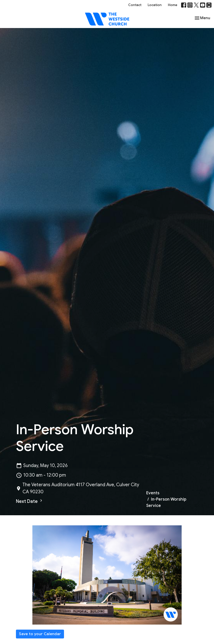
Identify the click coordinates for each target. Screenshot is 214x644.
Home (173, 5)
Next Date (30, 501)
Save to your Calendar (40, 634)
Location (155, 5)
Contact (135, 5)
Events (153, 493)
